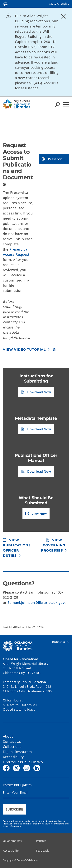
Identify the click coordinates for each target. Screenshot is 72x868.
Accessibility (13, 757)
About (8, 736)
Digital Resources (17, 752)
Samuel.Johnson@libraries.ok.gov (36, 603)
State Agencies (59, 4)
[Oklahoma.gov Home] (6, 4)
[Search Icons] (57, 104)
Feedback (42, 851)
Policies (41, 841)
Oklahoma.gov (12, 841)
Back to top (61, 642)
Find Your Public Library (23, 762)
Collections (12, 747)
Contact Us (12, 741)
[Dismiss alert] (63, 16)
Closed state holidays (19, 709)
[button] (54, 159)
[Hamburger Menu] (66, 104)
